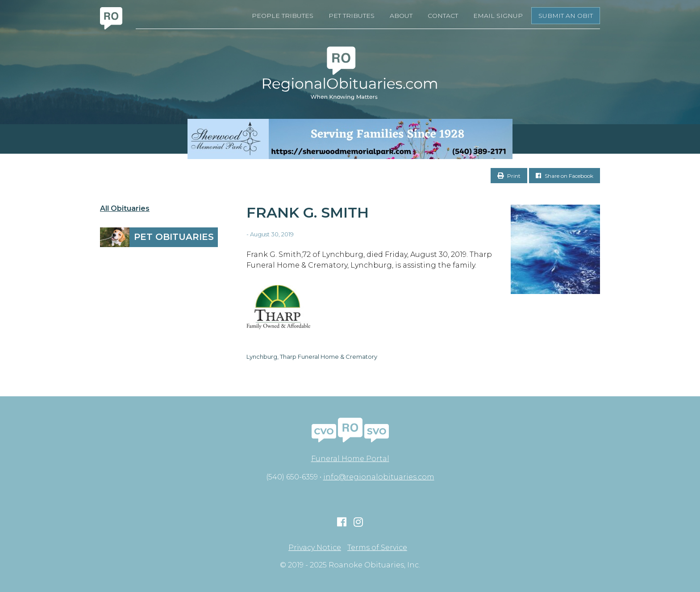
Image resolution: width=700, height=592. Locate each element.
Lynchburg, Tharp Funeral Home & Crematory (312, 357)
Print (509, 176)
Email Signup (498, 16)
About (401, 16)
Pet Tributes (352, 16)
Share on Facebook (565, 176)
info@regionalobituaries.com (379, 477)
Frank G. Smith (308, 212)
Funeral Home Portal (350, 459)
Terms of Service (377, 548)
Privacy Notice (315, 548)
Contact (443, 16)
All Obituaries (125, 209)
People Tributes (283, 16)
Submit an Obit (566, 16)
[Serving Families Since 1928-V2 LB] (350, 139)
